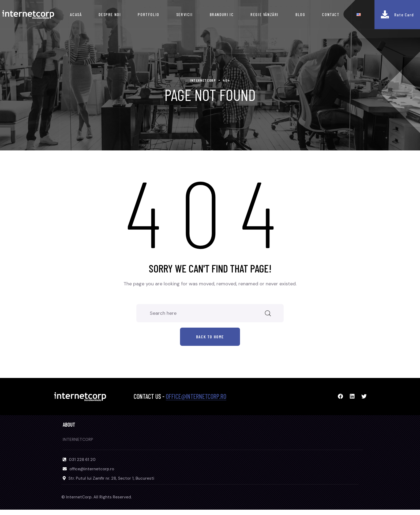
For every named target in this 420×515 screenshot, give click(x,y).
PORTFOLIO (148, 14)
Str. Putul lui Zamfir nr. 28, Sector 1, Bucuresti (111, 478)
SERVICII (185, 14)
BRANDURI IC (222, 14)
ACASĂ (76, 14)
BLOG (300, 14)
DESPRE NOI (110, 14)
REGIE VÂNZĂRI (265, 14)
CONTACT (331, 14)
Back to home (210, 337)
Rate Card (404, 15)
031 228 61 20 (82, 460)
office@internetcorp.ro (196, 396)
